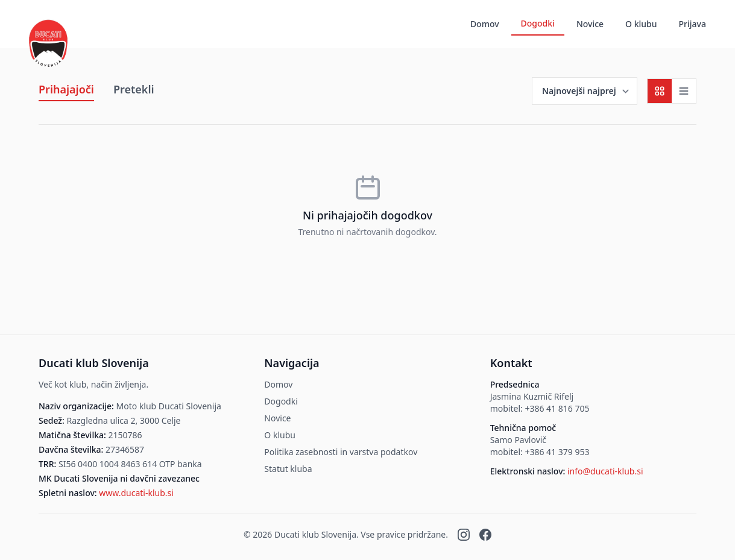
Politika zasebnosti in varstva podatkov (341, 452)
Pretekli (134, 89)
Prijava (692, 24)
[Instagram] (464, 535)
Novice (590, 24)
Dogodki (538, 23)
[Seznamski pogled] (684, 91)
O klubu (641, 24)
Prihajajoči (66, 89)
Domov (485, 24)
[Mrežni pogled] (660, 91)
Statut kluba (288, 469)
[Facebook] (485, 535)
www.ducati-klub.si (136, 493)
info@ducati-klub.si (605, 471)
